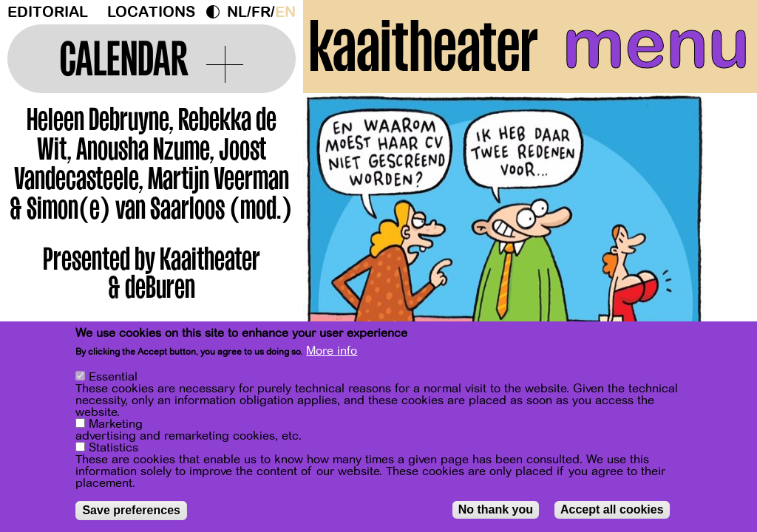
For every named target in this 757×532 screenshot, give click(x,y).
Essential (113, 377)
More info (332, 351)
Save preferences (131, 510)
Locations (151, 12)
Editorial (48, 12)
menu (656, 44)
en (285, 12)
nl (237, 12)
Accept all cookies (612, 509)
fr (261, 12)
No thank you (496, 509)
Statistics (113, 448)
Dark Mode (217, 12)
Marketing (116, 424)
